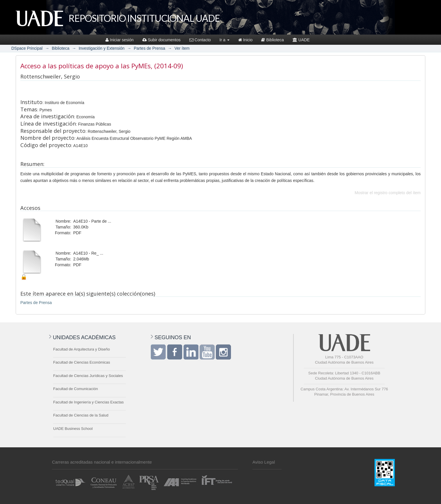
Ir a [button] (225, 40)
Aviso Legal (264, 462)
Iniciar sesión (120, 40)
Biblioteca (273, 40)
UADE (301, 40)
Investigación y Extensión (102, 48)
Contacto (200, 40)
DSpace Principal (27, 48)
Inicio (245, 40)
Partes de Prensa (149, 48)
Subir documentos (162, 40)
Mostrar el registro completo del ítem (388, 193)
